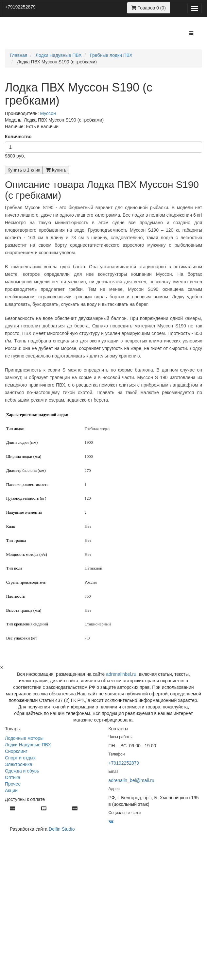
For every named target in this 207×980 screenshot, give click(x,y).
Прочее (13, 784)
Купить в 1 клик (24, 170)
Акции (11, 790)
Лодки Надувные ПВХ (59, 55)
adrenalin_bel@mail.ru (131, 780)
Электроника (19, 764)
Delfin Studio (62, 829)
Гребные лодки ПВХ (111, 55)
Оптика (13, 777)
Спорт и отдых (20, 758)
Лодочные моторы (24, 738)
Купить (56, 170)
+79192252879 (20, 7)
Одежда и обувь (22, 771)
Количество (18, 137)
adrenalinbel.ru (121, 674)
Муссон (48, 113)
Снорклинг (16, 751)
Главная (18, 55)
